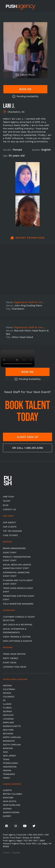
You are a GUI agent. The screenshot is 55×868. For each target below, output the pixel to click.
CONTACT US (9, 509)
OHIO (5, 752)
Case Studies (10, 535)
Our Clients (10, 527)
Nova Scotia (10, 801)
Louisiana (8, 719)
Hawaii (6, 778)
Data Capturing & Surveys (18, 641)
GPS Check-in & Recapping (18, 625)
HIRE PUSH (8, 497)
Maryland (8, 722)
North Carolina (12, 737)
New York (8, 730)
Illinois (7, 704)
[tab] (27, 239)
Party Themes (10, 658)
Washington (10, 767)
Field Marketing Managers (18, 604)
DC (4, 700)
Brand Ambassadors (14, 548)
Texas (6, 759)
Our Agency (9, 522)
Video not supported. (18, 358)
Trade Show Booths (14, 654)
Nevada (7, 693)
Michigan (8, 734)
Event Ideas (10, 663)
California (9, 689)
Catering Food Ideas (15, 667)
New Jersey (9, 756)
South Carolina (12, 745)
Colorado (9, 697)
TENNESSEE (9, 774)
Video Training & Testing (17, 637)
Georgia (7, 711)
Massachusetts (12, 726)
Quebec (7, 816)
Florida (7, 708)
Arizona (7, 686)
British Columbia (12, 794)
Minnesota (9, 741)
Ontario (7, 809)
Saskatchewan (11, 812)
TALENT (7, 501)
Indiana (7, 770)
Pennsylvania (10, 763)
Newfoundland (12, 805)
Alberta (7, 790)
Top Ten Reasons (12, 531)
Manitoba (8, 798)
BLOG (6, 505)
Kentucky (8, 715)
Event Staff (10, 553)
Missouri (8, 748)
